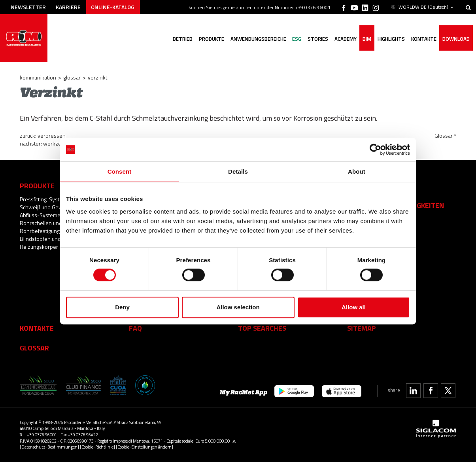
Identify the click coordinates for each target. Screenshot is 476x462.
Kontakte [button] (423, 39)
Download (456, 39)
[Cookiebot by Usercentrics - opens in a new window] (375, 150)
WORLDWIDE (422, 7)
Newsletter (28, 7)
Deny (122, 307)
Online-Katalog (113, 7)
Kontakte (37, 328)
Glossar (72, 77)
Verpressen (52, 135)
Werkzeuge (57, 143)
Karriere (69, 7)
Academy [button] (345, 39)
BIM (366, 39)
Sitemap (362, 328)
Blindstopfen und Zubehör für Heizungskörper (55, 243)
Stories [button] (317, 39)
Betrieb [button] (181, 39)
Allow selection (238, 307)
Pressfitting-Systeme (45, 199)
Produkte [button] (210, 39)
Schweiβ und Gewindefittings (55, 207)
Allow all (354, 307)
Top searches (262, 328)
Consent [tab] (120, 171)
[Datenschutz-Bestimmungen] (49, 447)
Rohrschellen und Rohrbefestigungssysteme (51, 227)
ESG (296, 39)
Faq (135, 328)
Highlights (391, 39)
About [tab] (357, 171)
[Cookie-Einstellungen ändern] (144, 447)
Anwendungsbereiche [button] (257, 39)
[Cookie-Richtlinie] (97, 447)
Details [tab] (238, 171)
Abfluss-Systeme (40, 215)
